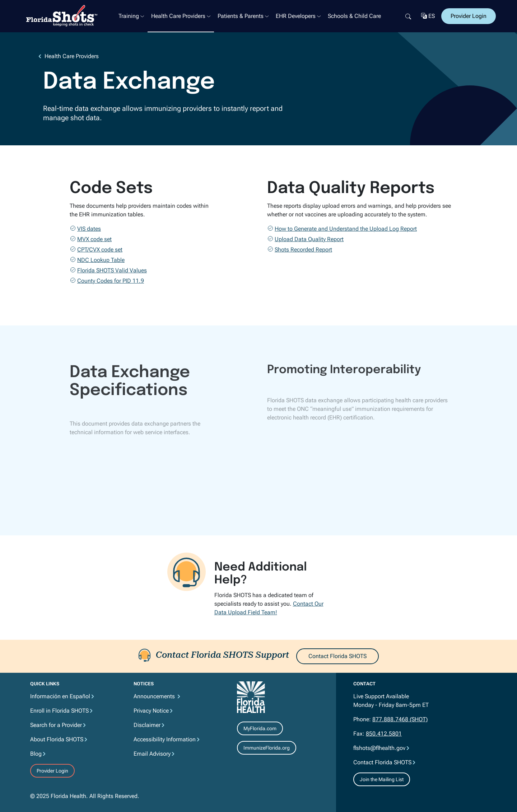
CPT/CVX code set (100, 250)
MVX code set (94, 239)
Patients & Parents (241, 16)
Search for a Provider (56, 725)
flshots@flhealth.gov (379, 748)
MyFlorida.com (260, 728)
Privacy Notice (151, 711)
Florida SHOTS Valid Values (112, 270)
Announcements (155, 696)
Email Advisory (152, 754)
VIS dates (89, 229)
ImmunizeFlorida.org (267, 748)
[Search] (408, 16)
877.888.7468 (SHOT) (400, 719)
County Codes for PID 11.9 (111, 281)
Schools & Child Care (354, 16)
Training (129, 16)
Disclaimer (147, 725)
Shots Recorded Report (303, 250)
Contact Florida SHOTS (337, 656)
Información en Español (60, 696)
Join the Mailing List (382, 779)
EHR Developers (296, 16)
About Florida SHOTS (57, 739)
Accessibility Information (165, 739)
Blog (36, 754)
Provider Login (469, 16)
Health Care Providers (178, 16)
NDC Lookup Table (101, 260)
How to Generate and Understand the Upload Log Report (346, 229)
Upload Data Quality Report (309, 239)
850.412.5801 (384, 734)
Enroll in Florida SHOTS (59, 711)
